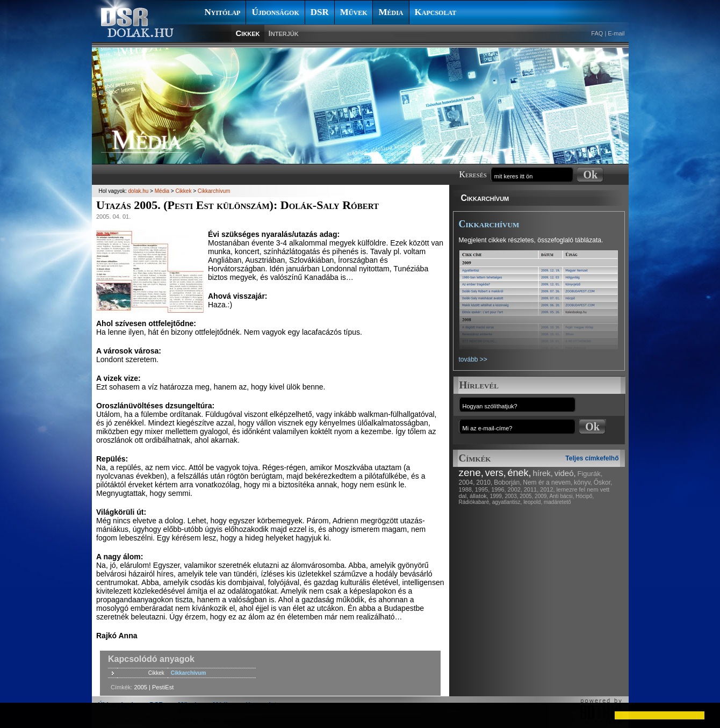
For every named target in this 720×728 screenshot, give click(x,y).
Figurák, (590, 474)
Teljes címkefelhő (592, 458)
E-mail (616, 33)
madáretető (557, 502)
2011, (531, 489)
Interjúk (284, 33)
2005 (140, 687)
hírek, (543, 473)
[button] (17, 715)
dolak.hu (139, 191)
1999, (497, 496)
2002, (515, 489)
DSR (320, 12)
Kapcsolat (436, 12)
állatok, (479, 496)
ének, (520, 473)
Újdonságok (275, 12)
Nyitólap (223, 12)
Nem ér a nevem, (548, 482)
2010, (484, 482)
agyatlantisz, (507, 502)
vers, (496, 473)
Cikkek (248, 33)
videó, (565, 473)
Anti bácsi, (561, 496)
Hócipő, (585, 496)
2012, (548, 489)
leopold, (533, 502)
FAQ (597, 33)
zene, (471, 473)
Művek (354, 12)
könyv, (583, 482)
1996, (499, 489)
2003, (511, 496)
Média (391, 12)
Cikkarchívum (485, 198)
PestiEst (163, 687)
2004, (467, 482)
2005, (526, 496)
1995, (483, 489)
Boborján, (507, 482)
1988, (466, 489)
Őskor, (603, 482)
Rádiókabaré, (475, 502)
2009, (541, 496)
